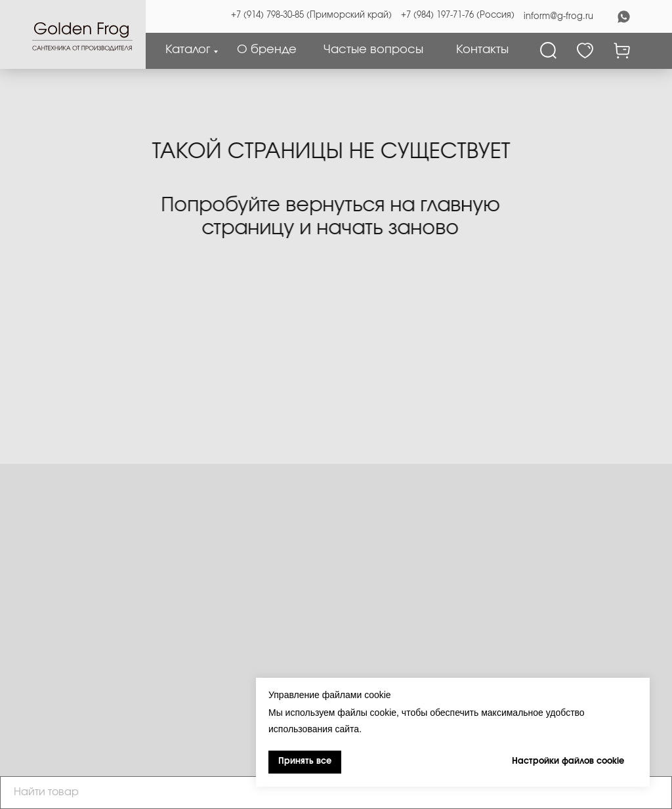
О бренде (267, 50)
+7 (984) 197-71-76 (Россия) (458, 15)
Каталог (188, 50)
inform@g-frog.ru (558, 17)
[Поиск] (548, 51)
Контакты (482, 50)
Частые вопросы (373, 50)
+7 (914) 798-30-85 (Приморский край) (311, 15)
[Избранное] (585, 51)
